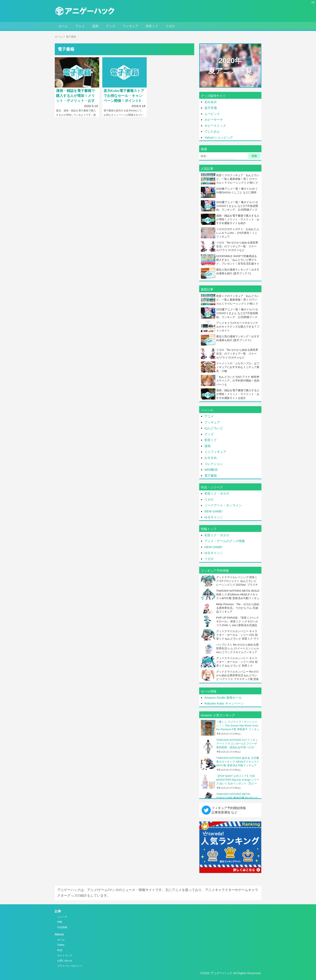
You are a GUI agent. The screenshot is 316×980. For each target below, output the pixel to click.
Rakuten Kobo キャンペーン (224, 703)
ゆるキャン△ (214, 517)
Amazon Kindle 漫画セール (223, 698)
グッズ (110, 26)
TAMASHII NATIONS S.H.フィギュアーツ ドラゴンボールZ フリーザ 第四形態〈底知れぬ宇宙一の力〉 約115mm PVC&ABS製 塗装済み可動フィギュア (237, 744)
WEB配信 (211, 470)
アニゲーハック (221, 973)
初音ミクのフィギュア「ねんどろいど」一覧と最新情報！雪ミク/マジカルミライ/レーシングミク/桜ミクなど (238, 181)
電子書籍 (211, 476)
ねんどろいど (214, 428)
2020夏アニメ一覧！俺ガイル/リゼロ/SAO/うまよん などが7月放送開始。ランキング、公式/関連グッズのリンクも (237, 208)
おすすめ (211, 458)
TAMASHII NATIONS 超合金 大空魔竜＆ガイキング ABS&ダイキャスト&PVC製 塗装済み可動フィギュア (238, 762)
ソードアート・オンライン (223, 505)
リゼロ (170, 26)
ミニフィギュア (215, 452)
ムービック (212, 114)
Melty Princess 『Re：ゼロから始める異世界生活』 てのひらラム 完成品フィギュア (238, 608)
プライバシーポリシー (70, 966)
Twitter (61, 945)
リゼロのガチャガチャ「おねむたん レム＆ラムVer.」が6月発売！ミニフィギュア (238, 233)
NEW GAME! (214, 511)
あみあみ (211, 102)
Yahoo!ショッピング (219, 137)
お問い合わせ (65, 961)
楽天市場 (211, 108)
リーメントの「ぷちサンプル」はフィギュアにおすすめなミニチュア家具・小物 (238, 367)
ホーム (63, 26)
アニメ (80, 26)
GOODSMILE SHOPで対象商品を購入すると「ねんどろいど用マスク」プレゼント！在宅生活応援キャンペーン (238, 262)
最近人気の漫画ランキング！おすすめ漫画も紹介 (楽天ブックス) (238, 271)
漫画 (95, 26)
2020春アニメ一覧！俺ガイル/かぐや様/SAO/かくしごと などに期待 (237, 191)
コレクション (214, 464)
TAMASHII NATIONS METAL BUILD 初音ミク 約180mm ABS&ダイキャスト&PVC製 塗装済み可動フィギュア (238, 596)
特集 (60, 922)
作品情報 (62, 927)
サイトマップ (65, 956)
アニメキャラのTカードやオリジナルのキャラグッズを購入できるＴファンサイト (238, 327)
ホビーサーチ (214, 120)
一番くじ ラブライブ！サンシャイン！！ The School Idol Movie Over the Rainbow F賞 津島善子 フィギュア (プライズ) (238, 726)
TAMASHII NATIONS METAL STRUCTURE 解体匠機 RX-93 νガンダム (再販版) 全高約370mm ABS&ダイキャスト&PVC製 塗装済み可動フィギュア (237, 798)
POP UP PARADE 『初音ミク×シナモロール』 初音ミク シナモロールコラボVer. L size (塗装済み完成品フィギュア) (238, 623)
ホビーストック (215, 126)
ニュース (62, 917)
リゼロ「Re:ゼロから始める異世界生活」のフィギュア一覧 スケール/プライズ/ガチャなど (237, 246)
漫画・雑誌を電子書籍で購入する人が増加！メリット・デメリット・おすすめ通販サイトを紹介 (238, 219)
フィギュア (130, 26)
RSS (60, 950)
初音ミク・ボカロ (217, 493)
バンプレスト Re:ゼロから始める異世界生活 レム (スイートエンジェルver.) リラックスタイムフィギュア (238, 648)
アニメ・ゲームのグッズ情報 (225, 541)
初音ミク (152, 26)
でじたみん (212, 131)
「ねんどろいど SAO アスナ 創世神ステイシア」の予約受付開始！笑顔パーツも (238, 381)
